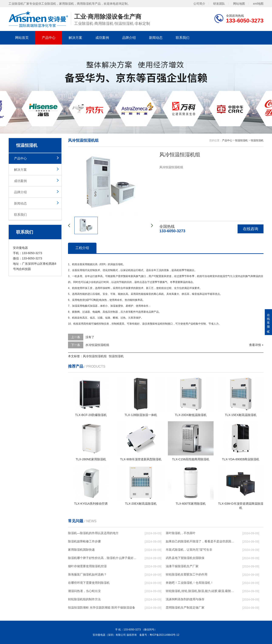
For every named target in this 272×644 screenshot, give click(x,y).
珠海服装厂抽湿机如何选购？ (87, 574)
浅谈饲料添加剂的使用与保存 (185, 599)
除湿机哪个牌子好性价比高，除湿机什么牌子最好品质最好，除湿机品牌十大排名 (102, 558)
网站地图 (239, 4)
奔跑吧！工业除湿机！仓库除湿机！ (190, 583)
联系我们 (183, 38)
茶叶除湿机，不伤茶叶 (181, 533)
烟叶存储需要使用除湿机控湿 (87, 566)
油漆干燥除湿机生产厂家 (182, 566)
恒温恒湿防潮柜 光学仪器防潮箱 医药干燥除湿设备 (102, 608)
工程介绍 (82, 248)
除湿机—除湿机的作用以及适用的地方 (93, 533)
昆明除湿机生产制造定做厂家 (185, 608)
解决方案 (75, 38)
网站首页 (22, 38)
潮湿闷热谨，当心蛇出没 (84, 591)
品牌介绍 (129, 38)
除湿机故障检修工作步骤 (84, 541)
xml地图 (258, 4)
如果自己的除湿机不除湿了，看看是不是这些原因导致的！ (200, 541)
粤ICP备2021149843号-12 (164, 635)
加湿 (75, 306)
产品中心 (49, 38)
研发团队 (219, 4)
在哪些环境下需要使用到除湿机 (89, 583)
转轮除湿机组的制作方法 (84, 599)
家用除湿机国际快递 (81, 550)
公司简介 (199, 4)
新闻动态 (156, 38)
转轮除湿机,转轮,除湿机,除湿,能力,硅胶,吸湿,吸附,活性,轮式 (200, 591)
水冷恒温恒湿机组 (97, 345)
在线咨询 (251, 229)
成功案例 (102, 38)
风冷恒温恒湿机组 (95, 356)
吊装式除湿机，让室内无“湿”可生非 (189, 550)
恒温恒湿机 (241, 140)
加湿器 (94, 306)
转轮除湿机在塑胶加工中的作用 (187, 574)
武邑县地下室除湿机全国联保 (185, 558)
